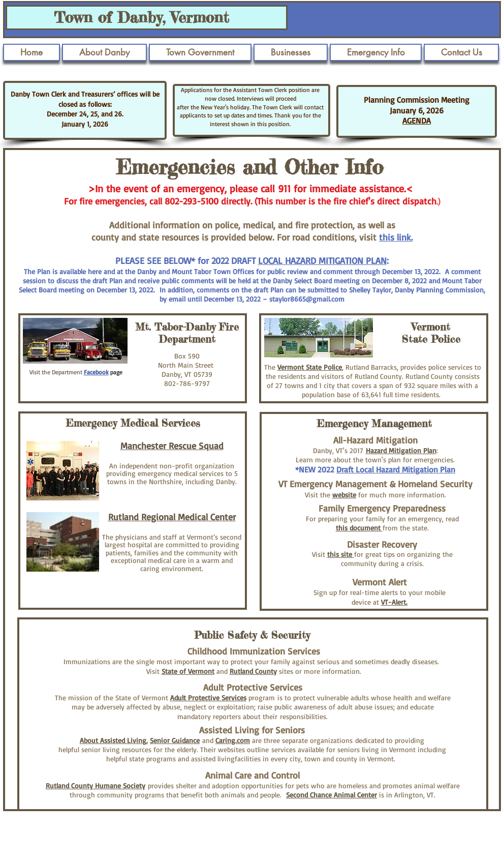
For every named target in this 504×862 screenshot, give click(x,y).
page (116, 372)
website (344, 495)
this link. (396, 237)
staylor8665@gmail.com (307, 299)
